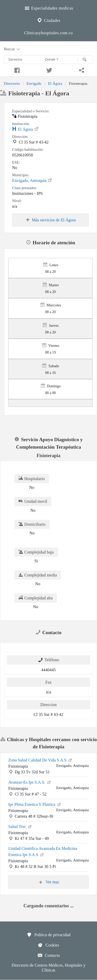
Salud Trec (20, 826)
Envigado (34, 83)
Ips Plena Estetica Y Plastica (35, 804)
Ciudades (48, 20)
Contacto (49, 955)
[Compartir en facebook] (16, 70)
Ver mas (49, 882)
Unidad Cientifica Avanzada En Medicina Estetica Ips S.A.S (43, 852)
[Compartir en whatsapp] (81, 70)
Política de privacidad (49, 935)
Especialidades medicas (48, 7)
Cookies (48, 945)
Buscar (12, 49)
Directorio (12, 83)
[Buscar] (85, 60)
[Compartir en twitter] (48, 70)
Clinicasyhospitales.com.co (48, 33)
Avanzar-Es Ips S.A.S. (30, 782)
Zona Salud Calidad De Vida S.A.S (40, 760)
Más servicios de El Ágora (50, 220)
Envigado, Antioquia (32, 180)
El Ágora (55, 83)
